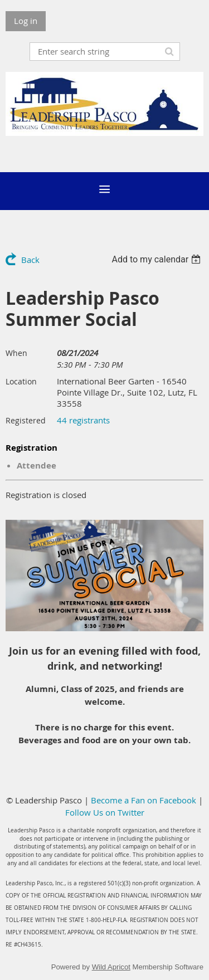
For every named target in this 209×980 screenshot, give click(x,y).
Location (21, 381)
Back (30, 260)
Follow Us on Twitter (105, 812)
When (16, 353)
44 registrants (83, 420)
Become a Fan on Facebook (144, 800)
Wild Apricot (111, 967)
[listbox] (157, 259)
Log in (26, 21)
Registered (26, 420)
